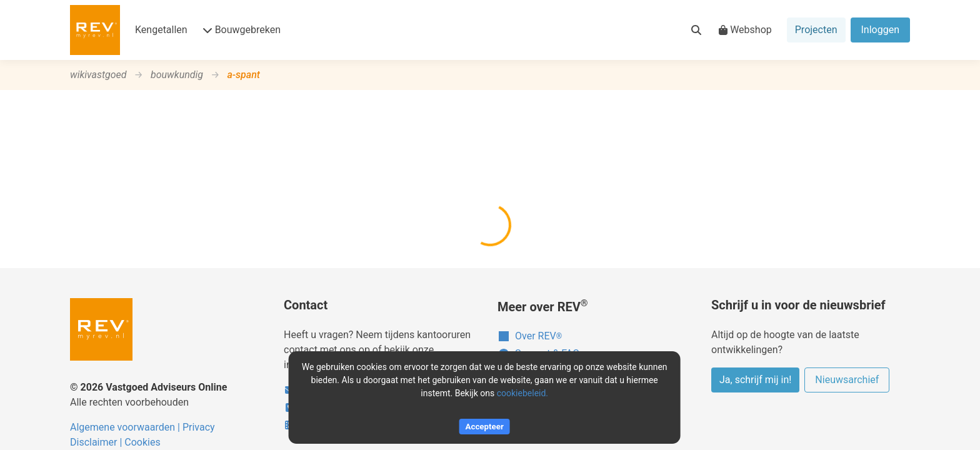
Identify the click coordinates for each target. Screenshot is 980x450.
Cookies (142, 442)
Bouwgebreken (242, 30)
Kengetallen (161, 30)
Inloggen (881, 30)
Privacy (199, 427)
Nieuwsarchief (847, 380)
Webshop (745, 30)
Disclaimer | (97, 442)
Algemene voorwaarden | (126, 427)
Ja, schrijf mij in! (755, 380)
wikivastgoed (98, 75)
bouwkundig (177, 75)
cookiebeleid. (522, 393)
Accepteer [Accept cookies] (485, 427)
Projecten (816, 30)
